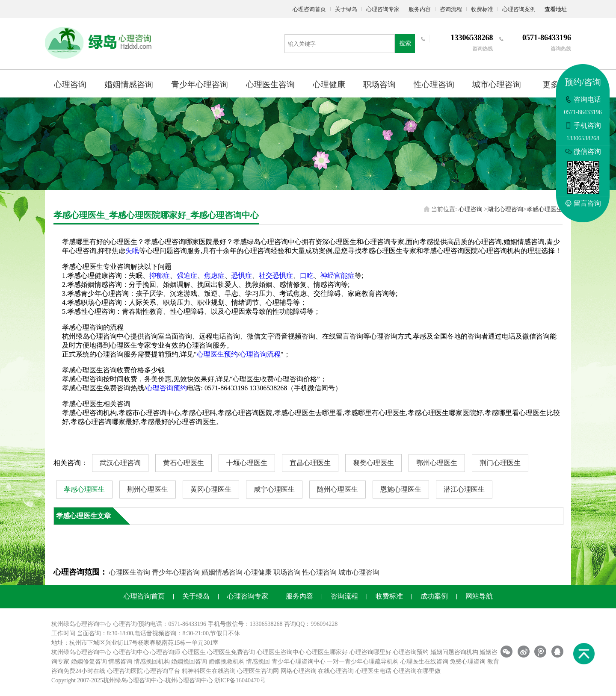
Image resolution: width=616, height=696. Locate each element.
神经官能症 (338, 276)
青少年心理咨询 (200, 84)
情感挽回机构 (152, 662)
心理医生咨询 (270, 84)
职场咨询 (379, 84)
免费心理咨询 (468, 662)
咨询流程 (451, 9)
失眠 (132, 251)
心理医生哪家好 (327, 652)
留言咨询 (583, 203)
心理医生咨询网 (258, 671)
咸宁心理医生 (274, 489)
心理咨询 (70, 84)
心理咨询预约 (166, 388)
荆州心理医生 (148, 489)
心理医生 (194, 652)
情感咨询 (120, 662)
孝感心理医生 (545, 209)
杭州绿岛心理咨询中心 (81, 652)
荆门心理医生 (500, 463)
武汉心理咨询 (120, 463)
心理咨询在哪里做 (417, 671)
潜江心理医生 (464, 489)
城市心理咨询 (497, 84)
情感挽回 (258, 662)
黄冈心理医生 (211, 489)
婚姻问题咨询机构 (454, 652)
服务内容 (420, 9)
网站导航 (479, 596)
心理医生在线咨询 (424, 662)
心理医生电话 (373, 671)
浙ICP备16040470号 (240, 680)
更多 (551, 84)
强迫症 (187, 276)
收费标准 (482, 9)
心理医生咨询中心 (281, 652)
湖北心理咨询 (505, 209)
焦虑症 (214, 276)
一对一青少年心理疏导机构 (363, 662)
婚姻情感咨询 (129, 84)
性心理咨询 (434, 84)
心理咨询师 (165, 652)
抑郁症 (160, 276)
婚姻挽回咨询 (189, 662)
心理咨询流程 (260, 354)
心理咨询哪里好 (370, 652)
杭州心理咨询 (183, 680)
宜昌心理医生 (310, 463)
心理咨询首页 (309, 9)
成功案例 (434, 596)
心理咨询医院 (125, 671)
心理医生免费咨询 (231, 652)
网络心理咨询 (299, 671)
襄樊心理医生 (373, 463)
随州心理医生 (338, 489)
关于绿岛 (346, 9)
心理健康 (329, 84)
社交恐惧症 (276, 276)
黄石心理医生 (184, 463)
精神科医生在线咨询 (209, 671)
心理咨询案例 (519, 9)
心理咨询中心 (131, 652)
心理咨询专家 (383, 9)
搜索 (405, 43)
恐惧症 (242, 276)
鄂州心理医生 (437, 463)
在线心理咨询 (336, 671)
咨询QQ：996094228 (311, 624)
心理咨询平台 (162, 671)
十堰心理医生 (247, 463)
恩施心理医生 (401, 489)
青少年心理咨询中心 (299, 662)
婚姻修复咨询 (89, 662)
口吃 (307, 276)
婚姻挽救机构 (227, 662)
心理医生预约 (217, 354)
